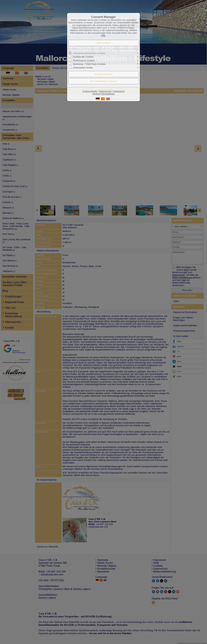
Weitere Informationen (103, 94)
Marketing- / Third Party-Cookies (89, 64)
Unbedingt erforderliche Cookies (89, 53)
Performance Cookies (84, 60)
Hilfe (103, 36)
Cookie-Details (90, 91)
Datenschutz (105, 91)
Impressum (119, 91)
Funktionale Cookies (83, 57)
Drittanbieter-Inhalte (83, 68)
